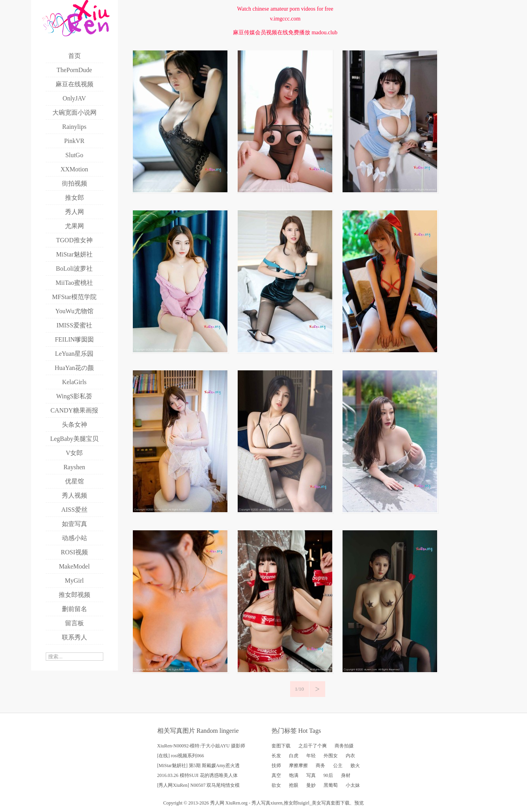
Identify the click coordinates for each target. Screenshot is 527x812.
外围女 (331, 756)
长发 (276, 756)
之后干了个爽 (313, 746)
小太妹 (353, 785)
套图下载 (281, 746)
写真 (311, 775)
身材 (346, 775)
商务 (320, 766)
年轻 (311, 756)
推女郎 (291, 803)
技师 (276, 766)
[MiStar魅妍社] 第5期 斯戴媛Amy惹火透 (198, 766)
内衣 (350, 756)
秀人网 (217, 803)
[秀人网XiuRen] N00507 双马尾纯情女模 (199, 785)
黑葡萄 (331, 785)
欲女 (276, 785)
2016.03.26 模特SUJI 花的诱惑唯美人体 (197, 775)
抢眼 (294, 785)
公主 (338, 766)
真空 (276, 775)
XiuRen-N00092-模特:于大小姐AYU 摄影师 (201, 746)
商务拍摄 (344, 746)
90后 (328, 775)
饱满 (294, 775)
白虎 (294, 756)
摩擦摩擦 (298, 766)
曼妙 (311, 785)
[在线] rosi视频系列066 (181, 756)
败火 (355, 766)
